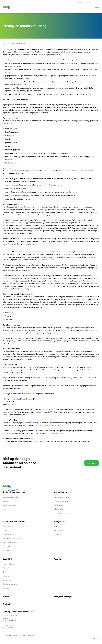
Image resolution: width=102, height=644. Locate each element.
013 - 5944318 (8, 628)
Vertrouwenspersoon (10, 542)
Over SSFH (8, 559)
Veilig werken (60, 522)
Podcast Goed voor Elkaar (11, 538)
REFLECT (6, 530)
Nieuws (6, 596)
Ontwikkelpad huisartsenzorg (63, 513)
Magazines (6, 576)
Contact (6, 604)
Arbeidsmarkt (58, 509)
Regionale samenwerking (14, 492)
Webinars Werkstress (10, 550)
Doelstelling (7, 568)
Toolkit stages (58, 505)
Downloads (6, 588)
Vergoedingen (60, 492)
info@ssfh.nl (31, 394)
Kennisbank (58, 535)
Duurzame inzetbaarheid (14, 522)
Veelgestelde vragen (63, 596)
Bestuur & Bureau (9, 564)
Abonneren (91, 463)
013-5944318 (46, 425)
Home (4, 43)
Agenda (57, 559)
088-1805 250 (57, 433)
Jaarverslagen (7, 580)
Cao (4, 572)
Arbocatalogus (58, 530)
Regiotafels (6, 501)
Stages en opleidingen (61, 501)
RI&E (55, 526)
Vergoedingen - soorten (61, 497)
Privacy (95, 638)
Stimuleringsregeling (9, 505)
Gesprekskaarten (8, 535)
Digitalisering (7, 547)
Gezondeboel (7, 526)
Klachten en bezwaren (10, 584)
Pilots (5, 509)
